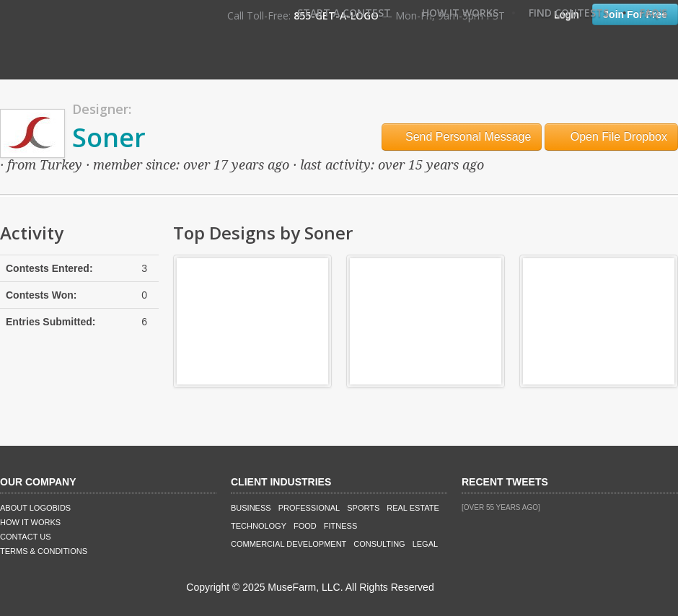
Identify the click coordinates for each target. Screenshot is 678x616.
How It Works (460, 13)
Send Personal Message (462, 137)
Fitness (340, 526)
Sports (363, 508)
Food (305, 526)
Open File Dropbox (611, 137)
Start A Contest (344, 13)
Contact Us (26, 537)
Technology (259, 526)
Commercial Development (289, 544)
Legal (425, 544)
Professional (309, 508)
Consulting (379, 544)
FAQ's (653, 13)
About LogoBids (35, 508)
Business (251, 508)
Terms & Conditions (44, 551)
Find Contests (569, 13)
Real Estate (413, 508)
